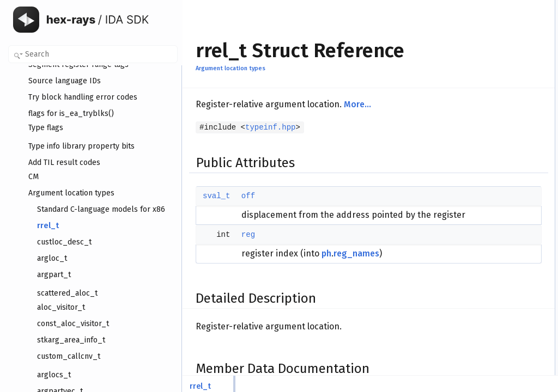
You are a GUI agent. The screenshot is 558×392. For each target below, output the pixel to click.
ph (326, 265)
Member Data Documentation (480, 54)
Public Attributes (461, 6)
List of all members (465, 90)
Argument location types (231, 68)
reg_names (356, 265)
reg (248, 247)
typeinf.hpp (270, 127)
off (248, 196)
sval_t (216, 196)
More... (357, 104)
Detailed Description (467, 42)
